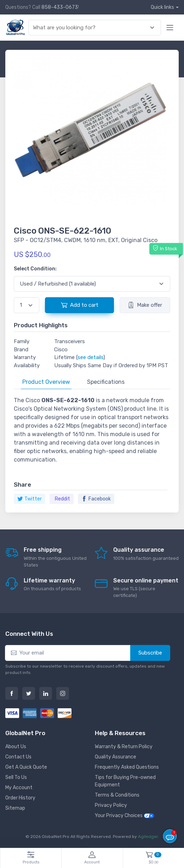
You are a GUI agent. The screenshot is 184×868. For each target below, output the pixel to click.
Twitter (30, 499)
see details (90, 357)
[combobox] (90, 28)
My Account (19, 788)
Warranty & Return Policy (124, 747)
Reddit (62, 499)
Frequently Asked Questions (127, 767)
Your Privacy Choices (125, 816)
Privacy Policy (111, 805)
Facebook (96, 499)
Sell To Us (16, 777)
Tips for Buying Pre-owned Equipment (125, 781)
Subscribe (150, 653)
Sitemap (15, 808)
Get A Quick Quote (26, 767)
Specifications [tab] (106, 382)
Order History (20, 798)
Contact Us (18, 757)
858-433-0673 (60, 7)
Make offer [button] (145, 305)
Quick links (162, 7)
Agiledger (148, 837)
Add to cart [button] (80, 305)
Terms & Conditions (117, 795)
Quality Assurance (116, 757)
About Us (16, 747)
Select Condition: (35, 269)
